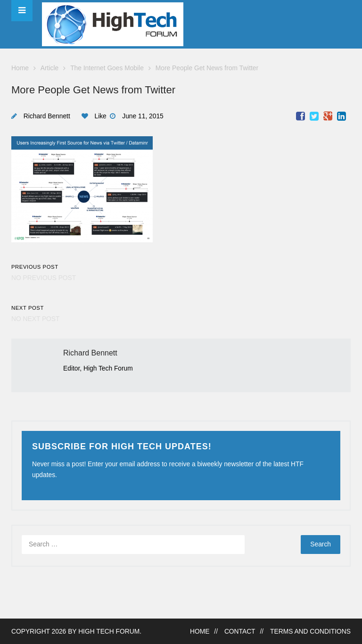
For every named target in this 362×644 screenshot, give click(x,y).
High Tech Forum (109, 632)
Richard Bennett (47, 116)
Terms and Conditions (310, 632)
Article (49, 68)
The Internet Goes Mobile (107, 68)
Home (20, 68)
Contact (240, 632)
